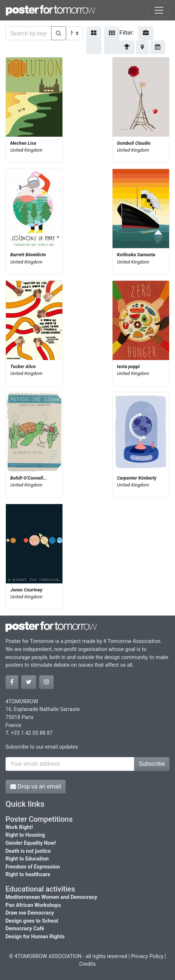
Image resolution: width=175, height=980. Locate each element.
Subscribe (152, 764)
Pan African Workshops (33, 905)
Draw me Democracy (30, 913)
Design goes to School (32, 921)
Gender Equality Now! (31, 843)
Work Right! (19, 827)
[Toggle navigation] (159, 10)
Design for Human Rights (35, 937)
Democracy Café (25, 929)
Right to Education (27, 859)
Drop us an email (36, 786)
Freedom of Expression (33, 867)
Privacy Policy (147, 956)
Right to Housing (25, 835)
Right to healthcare (28, 875)
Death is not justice (28, 851)
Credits (88, 964)
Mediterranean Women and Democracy (51, 897)
